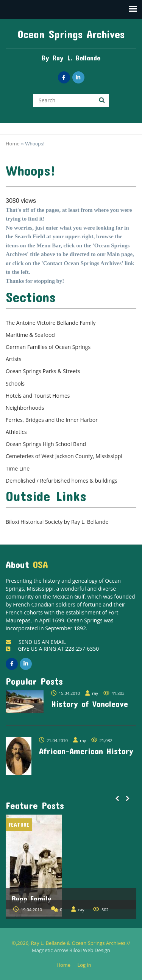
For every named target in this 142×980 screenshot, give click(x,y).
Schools (15, 384)
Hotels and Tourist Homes (38, 396)
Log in (87, 965)
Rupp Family (32, 898)
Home (13, 144)
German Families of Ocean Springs (48, 347)
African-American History (86, 751)
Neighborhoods (25, 408)
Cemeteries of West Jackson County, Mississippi (64, 456)
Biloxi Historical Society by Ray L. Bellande (57, 522)
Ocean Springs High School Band (46, 444)
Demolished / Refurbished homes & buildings (62, 481)
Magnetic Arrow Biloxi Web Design (71, 950)
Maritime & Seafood (30, 335)
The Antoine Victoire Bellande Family (51, 323)
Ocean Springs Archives (71, 34)
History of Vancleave (90, 704)
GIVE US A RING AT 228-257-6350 (52, 649)
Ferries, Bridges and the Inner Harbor (52, 420)
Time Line (18, 468)
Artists (13, 359)
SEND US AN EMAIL (36, 642)
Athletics (16, 432)
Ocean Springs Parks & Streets (43, 371)
